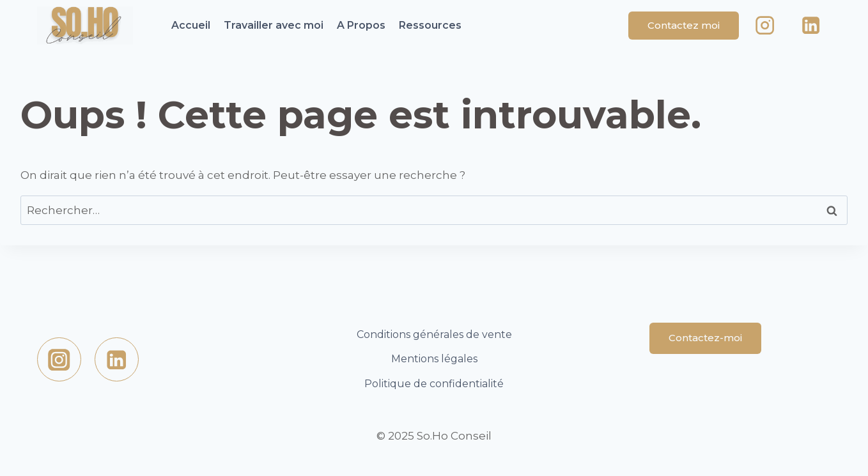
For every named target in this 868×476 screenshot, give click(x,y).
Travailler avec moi (274, 25)
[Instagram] (765, 26)
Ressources (430, 25)
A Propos (361, 25)
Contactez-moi (705, 338)
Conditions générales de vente (434, 334)
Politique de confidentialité (434, 384)
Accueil (191, 25)
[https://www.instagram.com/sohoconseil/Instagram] (59, 359)
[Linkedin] (811, 26)
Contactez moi (684, 25)
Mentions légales (434, 359)
